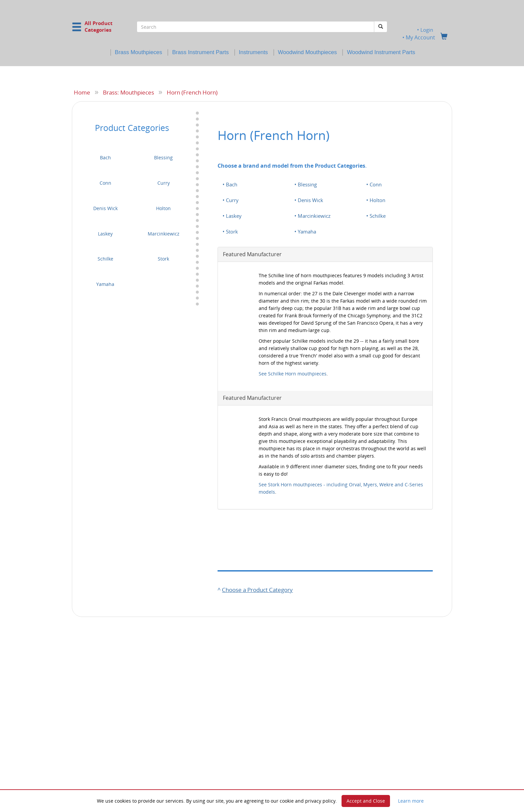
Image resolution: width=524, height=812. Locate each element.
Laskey (105, 233)
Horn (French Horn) (192, 92)
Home (82, 92)
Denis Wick (105, 208)
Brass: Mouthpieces (128, 92)
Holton (163, 208)
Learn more (411, 801)
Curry (164, 183)
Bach (105, 157)
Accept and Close (366, 801)
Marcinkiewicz (164, 233)
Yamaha (105, 284)
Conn (105, 183)
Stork (163, 259)
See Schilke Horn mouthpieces (293, 373)
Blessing (163, 157)
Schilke (105, 259)
